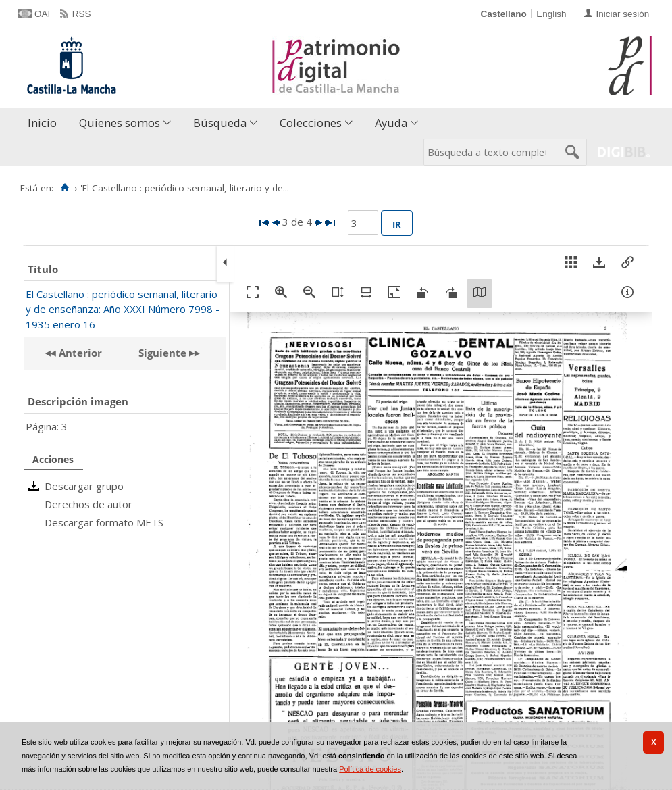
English (551, 14)
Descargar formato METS (104, 522)
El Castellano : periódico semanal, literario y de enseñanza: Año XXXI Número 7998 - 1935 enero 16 (123, 309)
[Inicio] (64, 188)
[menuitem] (45, 123)
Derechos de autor (88, 504)
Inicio (42, 123)
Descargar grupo (84, 486)
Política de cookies (370, 769)
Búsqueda (220, 123)
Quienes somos (120, 123)
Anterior (79, 353)
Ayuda (391, 123)
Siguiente (162, 353)
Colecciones (311, 123)
